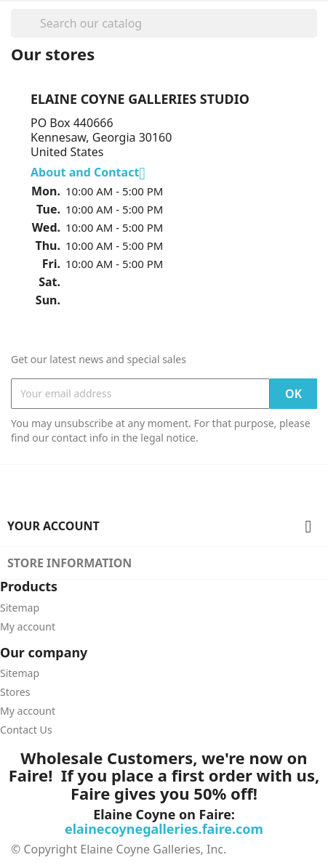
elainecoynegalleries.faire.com (164, 829)
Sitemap (20, 608)
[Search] (164, 23)
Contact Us (26, 730)
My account (28, 626)
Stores (15, 692)
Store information (69, 563)
